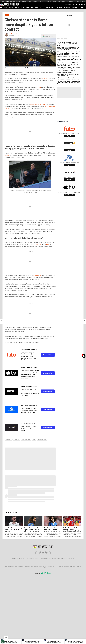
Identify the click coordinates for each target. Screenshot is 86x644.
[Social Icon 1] (39, 552)
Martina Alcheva (15, 34)
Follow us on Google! (49, 35)
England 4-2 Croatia (27, 1)
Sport (48, 245)
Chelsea (39, 87)
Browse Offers (48, 355)
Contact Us (71, 558)
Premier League (42, 440)
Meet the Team (30, 558)
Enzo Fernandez (26, 440)
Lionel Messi (37, 275)
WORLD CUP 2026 (14, 8)
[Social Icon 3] (47, 552)
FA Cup (7, 155)
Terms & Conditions (46, 558)
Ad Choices (64, 558)
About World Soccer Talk (18, 558)
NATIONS (67, 8)
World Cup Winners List (79, 1)
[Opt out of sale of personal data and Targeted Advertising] (3, 641)
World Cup (45, 78)
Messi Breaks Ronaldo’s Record (65, 1)
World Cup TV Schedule (15, 1)
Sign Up (69, 136)
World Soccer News (11, 442)
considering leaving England (38, 104)
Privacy (37, 558)
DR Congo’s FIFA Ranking (50, 1)
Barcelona (39, 245)
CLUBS (60, 8)
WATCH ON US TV (40, 8)
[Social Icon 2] (43, 552)
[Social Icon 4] (51, 552)
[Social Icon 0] (35, 552)
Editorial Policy (56, 558)
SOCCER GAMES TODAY (27, 8)
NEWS (6, 8)
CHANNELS (75, 8)
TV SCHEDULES (51, 8)
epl (34, 440)
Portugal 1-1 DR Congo (38, 1)
